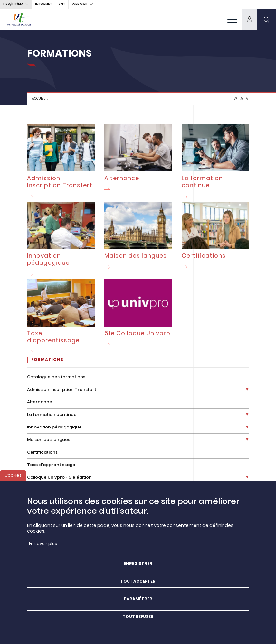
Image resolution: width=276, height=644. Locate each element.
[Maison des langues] (138, 237)
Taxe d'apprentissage (51, 465)
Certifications (42, 452)
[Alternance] (138, 159)
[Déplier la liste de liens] (247, 390)
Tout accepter (138, 586)
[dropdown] (250, 19)
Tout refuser (138, 622)
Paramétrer (138, 604)
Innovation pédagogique (54, 427)
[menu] (232, 19)
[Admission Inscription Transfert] (61, 163)
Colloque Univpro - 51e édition (59, 477)
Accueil (38, 99)
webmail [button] (80, 4)
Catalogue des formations (56, 377)
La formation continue (52, 414)
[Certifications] (215, 237)
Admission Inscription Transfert (62, 389)
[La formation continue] (215, 163)
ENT (62, 4)
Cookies (13, 480)
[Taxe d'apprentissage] (61, 318)
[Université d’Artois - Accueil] (19, 19)
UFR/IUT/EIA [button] (13, 4)
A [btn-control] (236, 98)
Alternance (40, 402)
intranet (43, 4)
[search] (267, 19)
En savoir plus (43, 549)
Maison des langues (49, 440)
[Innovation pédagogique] (61, 240)
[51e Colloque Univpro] (138, 314)
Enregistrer (138, 569)
